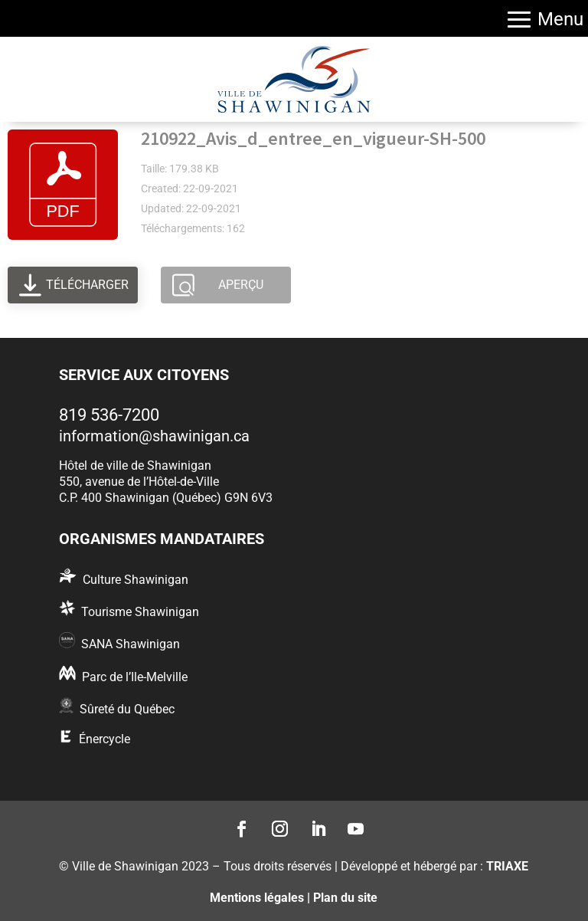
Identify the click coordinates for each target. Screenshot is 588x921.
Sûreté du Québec (127, 709)
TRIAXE (507, 866)
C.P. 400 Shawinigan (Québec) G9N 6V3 (166, 498)
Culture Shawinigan (136, 580)
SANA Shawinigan (131, 644)
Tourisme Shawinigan (140, 612)
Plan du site (345, 898)
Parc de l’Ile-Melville (135, 677)
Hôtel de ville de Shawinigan (135, 465)
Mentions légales (257, 898)
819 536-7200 (109, 415)
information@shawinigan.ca (154, 436)
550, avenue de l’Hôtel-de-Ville (139, 482)
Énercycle (105, 739)
